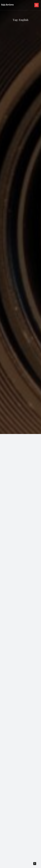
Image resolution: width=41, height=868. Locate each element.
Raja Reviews (7, 5)
